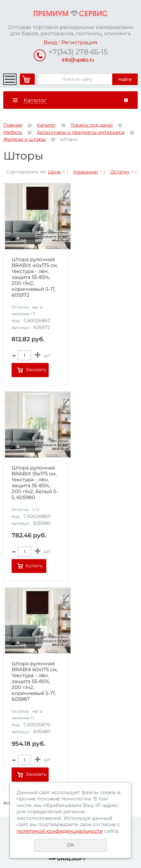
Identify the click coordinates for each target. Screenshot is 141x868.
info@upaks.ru (78, 60)
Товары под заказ (92, 125)
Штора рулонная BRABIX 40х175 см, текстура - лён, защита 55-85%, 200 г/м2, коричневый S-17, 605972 (35, 277)
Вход (50, 42)
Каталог (46, 125)
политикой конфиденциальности (60, 831)
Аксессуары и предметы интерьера (81, 132)
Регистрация (79, 42)
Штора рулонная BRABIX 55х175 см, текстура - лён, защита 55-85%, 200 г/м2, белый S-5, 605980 (35, 483)
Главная (13, 125)
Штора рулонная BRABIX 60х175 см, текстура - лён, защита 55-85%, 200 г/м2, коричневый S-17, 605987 (35, 681)
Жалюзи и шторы (24, 139)
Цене (54, 172)
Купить (34, 566)
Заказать (36, 370)
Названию (86, 172)
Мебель (13, 132)
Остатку (120, 172)
